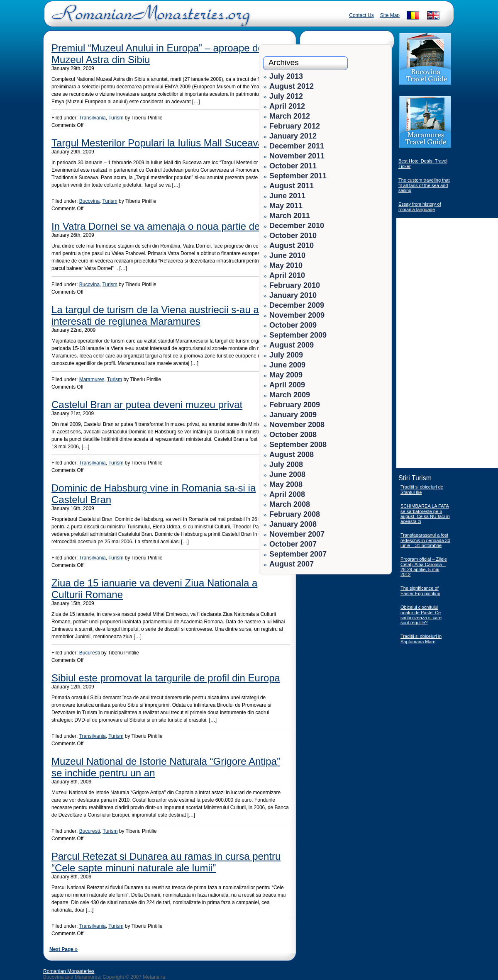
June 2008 (287, 474)
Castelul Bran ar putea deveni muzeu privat (147, 405)
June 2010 (287, 255)
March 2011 (290, 216)
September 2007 (298, 554)
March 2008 (290, 504)
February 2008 (295, 514)
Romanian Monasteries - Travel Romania (149, 19)
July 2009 (286, 355)
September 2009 (298, 335)
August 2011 (292, 186)
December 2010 (297, 226)
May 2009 (286, 375)
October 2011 (293, 166)
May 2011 (286, 206)
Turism (116, 118)
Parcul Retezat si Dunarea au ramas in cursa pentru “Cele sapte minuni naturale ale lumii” (166, 862)
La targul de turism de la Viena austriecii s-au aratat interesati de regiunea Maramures (165, 315)
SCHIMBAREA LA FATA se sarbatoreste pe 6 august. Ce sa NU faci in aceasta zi (425, 514)
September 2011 (298, 176)
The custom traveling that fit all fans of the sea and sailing (424, 185)
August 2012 (292, 86)
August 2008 (292, 455)
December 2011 (297, 146)
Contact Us (361, 15)
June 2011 (287, 196)
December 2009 (297, 305)
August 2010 (292, 246)
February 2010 (295, 285)
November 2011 (297, 156)
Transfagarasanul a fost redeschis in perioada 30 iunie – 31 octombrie (425, 540)
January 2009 (293, 415)
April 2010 (287, 275)
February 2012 (295, 126)
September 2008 (298, 445)
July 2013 (286, 76)
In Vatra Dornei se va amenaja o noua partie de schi (166, 226)
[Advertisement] (362, 630)
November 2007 (297, 534)
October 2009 (293, 325)
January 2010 (293, 295)
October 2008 (293, 435)
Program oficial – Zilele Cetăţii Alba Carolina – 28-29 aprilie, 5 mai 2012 (424, 567)
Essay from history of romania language (420, 207)
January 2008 (293, 524)
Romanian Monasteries (69, 971)
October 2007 (293, 544)
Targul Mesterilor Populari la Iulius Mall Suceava (157, 143)
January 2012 (293, 136)
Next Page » (63, 949)
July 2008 (286, 464)
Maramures (92, 379)
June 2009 (287, 365)
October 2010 (293, 236)
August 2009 (292, 345)
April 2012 (287, 106)
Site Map (390, 15)
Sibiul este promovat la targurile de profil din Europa (166, 678)
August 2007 (292, 564)
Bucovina (89, 201)
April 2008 (287, 494)
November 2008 (297, 425)
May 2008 (286, 484)
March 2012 (290, 116)
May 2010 (286, 265)
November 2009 (297, 315)
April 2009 (287, 385)
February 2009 (295, 405)
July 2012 (286, 96)
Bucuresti (90, 653)
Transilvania (93, 118)
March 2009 (290, 395)
